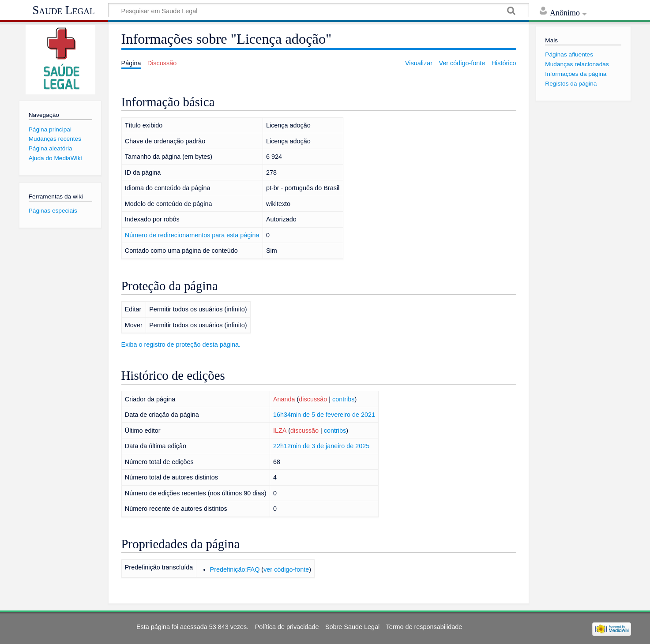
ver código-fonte (286, 569)
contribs (343, 399)
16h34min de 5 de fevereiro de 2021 (324, 415)
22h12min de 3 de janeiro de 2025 (321, 446)
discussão (313, 399)
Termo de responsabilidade (424, 627)
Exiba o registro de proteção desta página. (181, 344)
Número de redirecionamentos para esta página (192, 235)
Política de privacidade (287, 627)
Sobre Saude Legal (352, 627)
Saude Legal (63, 10)
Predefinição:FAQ (235, 569)
